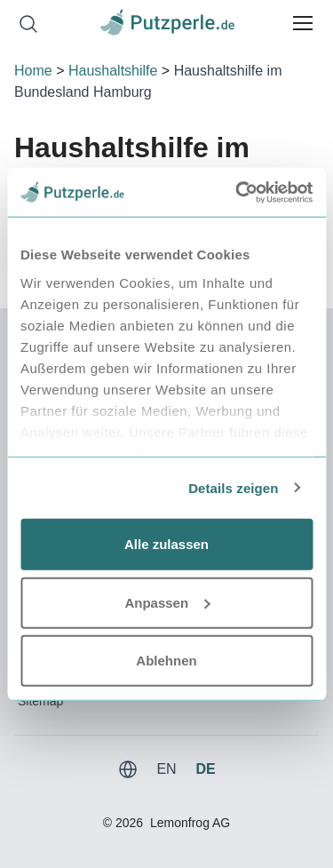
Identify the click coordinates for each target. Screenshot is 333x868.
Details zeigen (233, 487)
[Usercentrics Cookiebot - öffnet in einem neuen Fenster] (237, 192)
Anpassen (167, 602)
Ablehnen (166, 661)
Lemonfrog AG (190, 823)
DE (205, 769)
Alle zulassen (166, 544)
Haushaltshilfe (113, 71)
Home (33, 71)
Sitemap (40, 701)
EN (166, 769)
